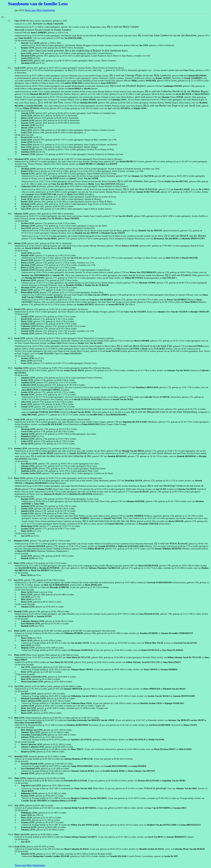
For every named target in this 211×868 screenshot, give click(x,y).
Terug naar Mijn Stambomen (40, 10)
